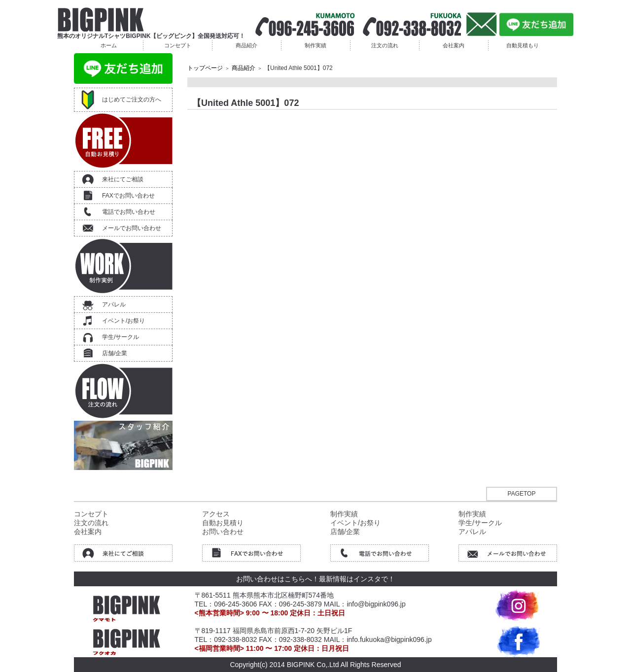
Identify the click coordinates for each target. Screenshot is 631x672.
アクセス (216, 514)
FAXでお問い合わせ (128, 196)
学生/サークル (121, 337)
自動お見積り (223, 523)
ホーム (109, 45)
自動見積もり (523, 45)
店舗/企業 (115, 353)
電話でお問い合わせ (129, 212)
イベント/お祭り (123, 321)
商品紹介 (246, 45)
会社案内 (454, 45)
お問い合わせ (223, 532)
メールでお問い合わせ (132, 228)
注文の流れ (385, 45)
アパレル (114, 304)
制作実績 (315, 45)
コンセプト (178, 45)
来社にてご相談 (123, 179)
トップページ (205, 68)
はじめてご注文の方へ (132, 100)
